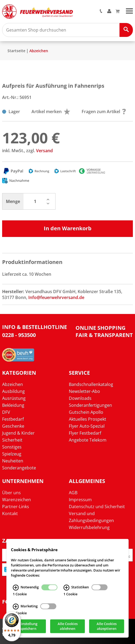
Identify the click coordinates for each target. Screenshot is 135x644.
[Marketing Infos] (16, 607)
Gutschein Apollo (86, 412)
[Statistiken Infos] (66, 588)
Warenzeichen (17, 500)
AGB (73, 493)
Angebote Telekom (88, 440)
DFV (6, 412)
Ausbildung (13, 391)
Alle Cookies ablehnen (68, 626)
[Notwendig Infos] (16, 588)
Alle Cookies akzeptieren (107, 626)
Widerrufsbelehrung (89, 527)
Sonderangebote (19, 468)
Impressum (80, 500)
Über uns (11, 493)
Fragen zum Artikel (104, 112)
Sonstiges (12, 447)
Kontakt (10, 513)
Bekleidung (13, 405)
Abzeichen (39, 51)
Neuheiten (13, 461)
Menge (13, 201)
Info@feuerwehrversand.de (56, 297)
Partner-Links (16, 507)
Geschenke (13, 426)
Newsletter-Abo (84, 391)
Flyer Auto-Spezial (87, 426)
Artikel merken (51, 112)
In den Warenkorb (68, 228)
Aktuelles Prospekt (88, 419)
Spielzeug (12, 454)
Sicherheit (12, 440)
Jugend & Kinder (18, 433)
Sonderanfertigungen (90, 405)
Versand (44, 151)
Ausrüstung (14, 398)
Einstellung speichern (28, 626)
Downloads (80, 398)
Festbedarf (13, 419)
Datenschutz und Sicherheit (97, 507)
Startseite (16, 51)
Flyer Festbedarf (85, 433)
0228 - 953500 (19, 335)
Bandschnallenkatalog (91, 384)
